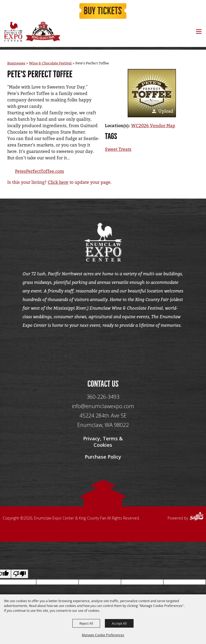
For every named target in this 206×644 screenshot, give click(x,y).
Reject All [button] (86, 623)
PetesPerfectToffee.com (40, 171)
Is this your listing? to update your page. (59, 182)
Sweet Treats (118, 149)
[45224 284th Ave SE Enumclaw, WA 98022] (103, 421)
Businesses (16, 63)
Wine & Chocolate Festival (50, 63)
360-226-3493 (103, 398)
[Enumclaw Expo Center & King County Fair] (13, 32)
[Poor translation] (20, 575)
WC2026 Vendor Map (153, 126)
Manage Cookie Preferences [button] (103, 635)
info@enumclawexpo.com (103, 407)
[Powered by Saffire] (197, 518)
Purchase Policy (103, 458)
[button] (152, 93)
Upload (166, 111)
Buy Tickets (103, 11)
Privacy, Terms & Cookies (103, 442)
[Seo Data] (103, 349)
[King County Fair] (43, 32)
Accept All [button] (119, 623)
